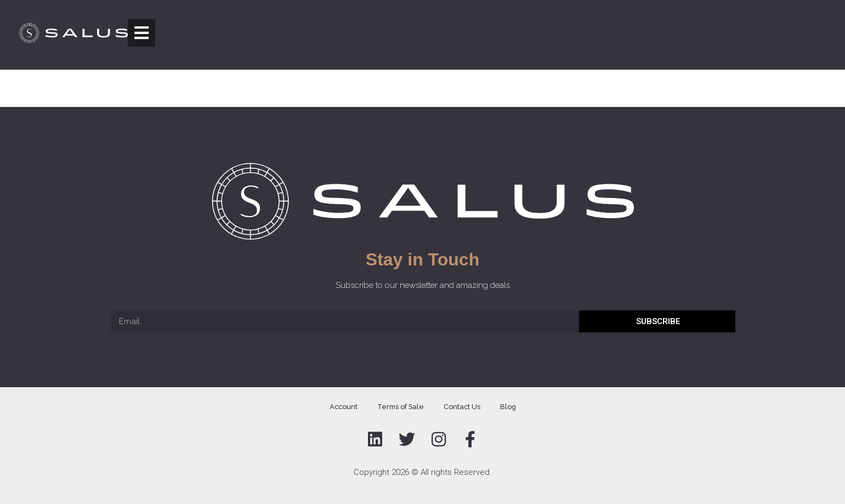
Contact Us (462, 407)
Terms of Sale (401, 407)
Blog (508, 407)
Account (344, 407)
